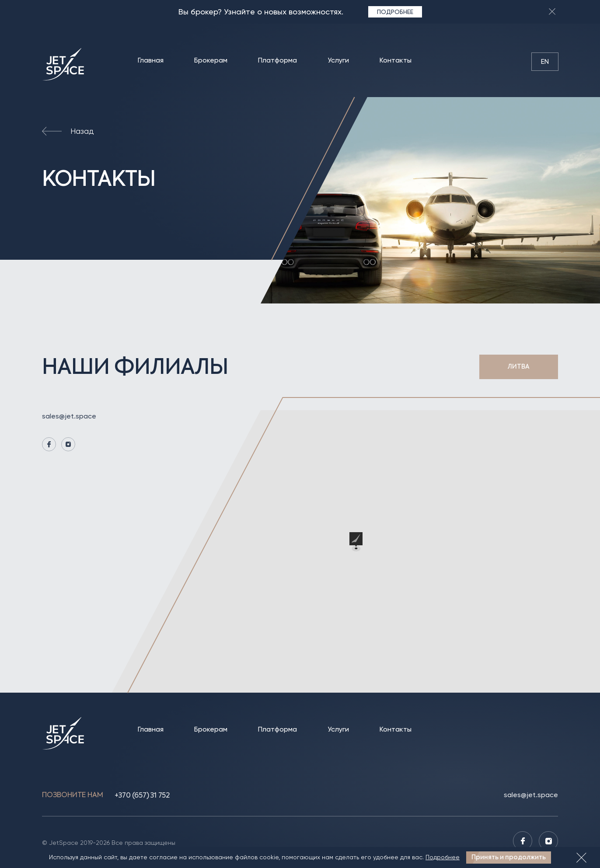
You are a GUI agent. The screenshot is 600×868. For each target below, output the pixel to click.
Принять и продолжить (509, 857)
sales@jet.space (69, 416)
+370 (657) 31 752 (142, 795)
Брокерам (211, 60)
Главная (151, 60)
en (545, 61)
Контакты (396, 60)
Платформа (277, 60)
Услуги (338, 60)
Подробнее (395, 12)
